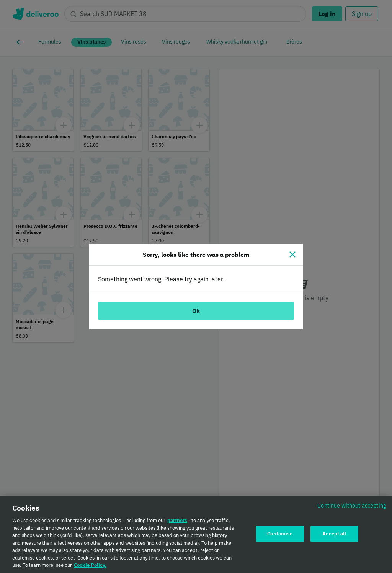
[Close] (292, 255)
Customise (280, 535)
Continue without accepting (352, 507)
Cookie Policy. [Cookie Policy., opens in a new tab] (90, 567)
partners (177, 522)
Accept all (334, 535)
